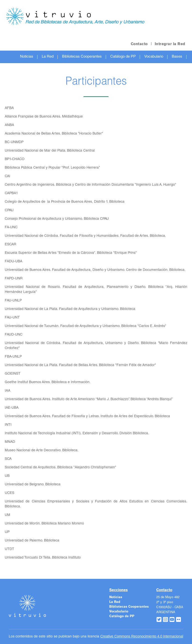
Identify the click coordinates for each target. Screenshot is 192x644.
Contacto (139, 44)
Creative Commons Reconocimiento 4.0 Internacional (142, 636)
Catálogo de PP (123, 57)
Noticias (27, 57)
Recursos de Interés (101, 69)
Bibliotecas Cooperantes (82, 57)
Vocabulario (154, 57)
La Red (48, 57)
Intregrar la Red (170, 44)
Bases (177, 57)
